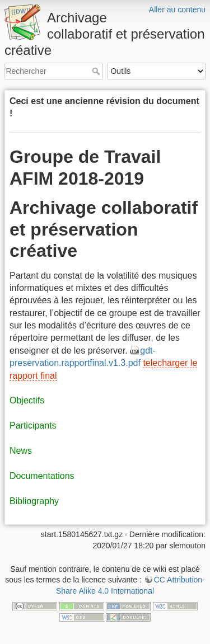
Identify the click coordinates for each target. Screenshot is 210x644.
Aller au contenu (177, 10)
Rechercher (97, 71)
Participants (33, 426)
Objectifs (27, 400)
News (21, 451)
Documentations (42, 476)
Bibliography (34, 501)
